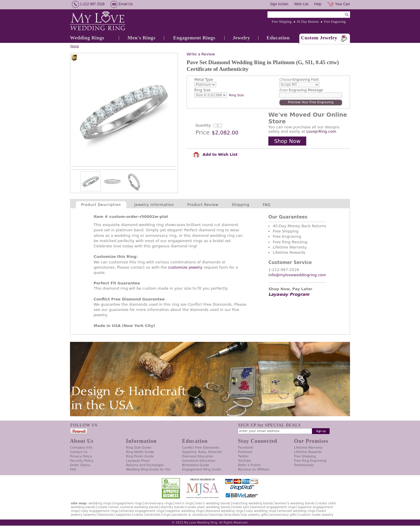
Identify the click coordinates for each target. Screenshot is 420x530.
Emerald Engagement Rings (143, 511)
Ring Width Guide (140, 452)
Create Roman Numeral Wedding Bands (128, 507)
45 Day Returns (308, 22)
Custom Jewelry (319, 38)
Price (203, 132)
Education (278, 38)
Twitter (243, 456)
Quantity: (203, 125)
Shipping (241, 205)
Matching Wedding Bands (253, 503)
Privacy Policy (81, 456)
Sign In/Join (279, 4)
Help (318, 4)
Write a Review (201, 54)
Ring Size (202, 90)
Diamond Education (198, 456)
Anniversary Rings (159, 503)
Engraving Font (299, 80)
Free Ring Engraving (310, 461)
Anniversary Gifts (283, 515)
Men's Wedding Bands (213, 503)
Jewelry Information (154, 205)
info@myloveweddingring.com (297, 275)
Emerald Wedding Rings (297, 511)
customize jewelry (185, 267)
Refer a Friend (249, 465)
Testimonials (304, 465)
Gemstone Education (199, 461)
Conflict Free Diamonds (201, 448)
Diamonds (106, 515)
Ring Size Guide (139, 448)
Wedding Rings (87, 38)
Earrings (217, 515)
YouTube (245, 461)
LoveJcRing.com (321, 131)
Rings (166, 515)
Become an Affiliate (254, 469)
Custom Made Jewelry (316, 515)
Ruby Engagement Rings (100, 511)
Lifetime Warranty (308, 448)
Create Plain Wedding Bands (208, 507)
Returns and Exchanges (145, 465)
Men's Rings (141, 38)
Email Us (126, 4)
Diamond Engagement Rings (274, 507)
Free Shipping (282, 22)
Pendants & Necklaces (190, 515)
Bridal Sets (241, 507)
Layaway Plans (138, 461)
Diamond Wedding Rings (225, 511)
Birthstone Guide (196, 465)
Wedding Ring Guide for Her (148, 469)
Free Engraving (335, 22)
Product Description (101, 205)
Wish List (301, 4)
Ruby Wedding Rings (261, 511)
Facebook (246, 448)
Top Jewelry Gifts (255, 515)
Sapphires (124, 515)
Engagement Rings (194, 38)
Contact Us (79, 452)
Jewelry (241, 38)
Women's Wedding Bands (295, 503)
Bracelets (233, 515)
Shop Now (287, 141)
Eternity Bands (172, 507)
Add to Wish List (215, 154)
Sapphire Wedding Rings (185, 511)
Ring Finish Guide (140, 456)
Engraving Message (301, 90)
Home (75, 46)
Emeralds (153, 515)
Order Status (80, 465)
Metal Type (204, 80)
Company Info (81, 448)
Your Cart (342, 4)
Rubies (139, 515)
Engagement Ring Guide (202, 469)
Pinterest (245, 452)
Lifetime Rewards (308, 452)
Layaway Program (289, 294)
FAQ (267, 205)
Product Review (203, 205)
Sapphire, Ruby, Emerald (202, 452)
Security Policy (82, 461)
